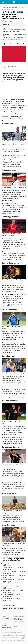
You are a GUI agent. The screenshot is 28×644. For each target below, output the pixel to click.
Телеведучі (4, 623)
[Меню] (3, 2)
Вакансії (4, 625)
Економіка (13, 5)
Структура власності (6, 628)
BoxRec (4, 207)
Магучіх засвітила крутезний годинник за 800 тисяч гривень (13, 118)
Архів (16, 626)
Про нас (4, 614)
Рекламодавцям (18, 614)
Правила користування (20, 616)
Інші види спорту (13, 7)
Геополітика (22, 5)
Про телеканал (5, 621)
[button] (5, 44)
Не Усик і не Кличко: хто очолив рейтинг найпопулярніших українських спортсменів (22, 7)
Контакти (17, 624)
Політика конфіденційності (19, 619)
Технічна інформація (19, 622)
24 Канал (4, 5)
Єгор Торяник (8, 21)
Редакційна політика (7, 618)
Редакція (4, 616)
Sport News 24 (5, 7)
